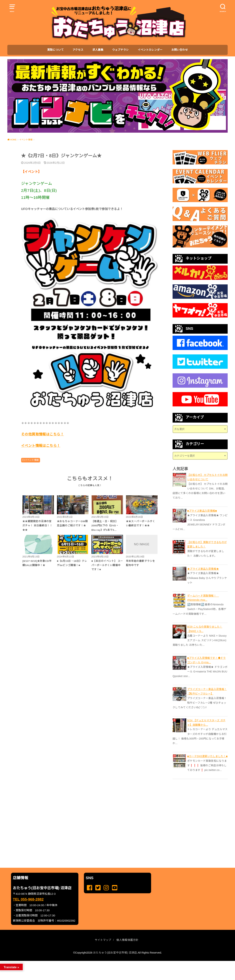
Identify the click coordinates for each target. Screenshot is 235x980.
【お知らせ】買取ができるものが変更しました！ (207, 544)
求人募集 (98, 50)
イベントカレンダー (150, 50)
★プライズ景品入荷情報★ (203, 569)
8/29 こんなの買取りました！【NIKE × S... (205, 629)
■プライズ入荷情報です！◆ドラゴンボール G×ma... (207, 660)
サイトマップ (103, 940)
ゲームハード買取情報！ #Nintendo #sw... (203, 598)
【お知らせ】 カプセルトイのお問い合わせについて (207, 477)
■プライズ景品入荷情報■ (202, 511)
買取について (55, 50)
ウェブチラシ (120, 50)
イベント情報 (32, 460)
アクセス (78, 50)
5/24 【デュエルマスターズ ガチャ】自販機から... (206, 723)
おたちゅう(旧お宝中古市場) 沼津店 (115, 953)
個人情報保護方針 (127, 940)
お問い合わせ (180, 50)
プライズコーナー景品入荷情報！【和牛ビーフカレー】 (207, 691)
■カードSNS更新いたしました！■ (207, 756)
